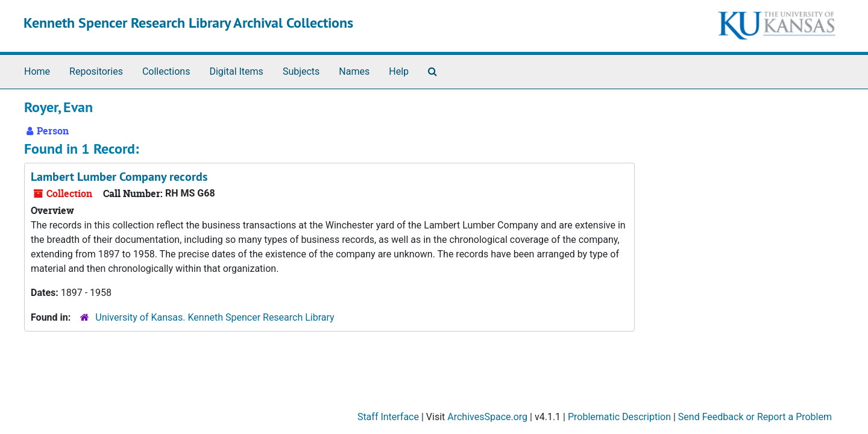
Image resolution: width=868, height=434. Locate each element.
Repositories (96, 71)
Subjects (301, 71)
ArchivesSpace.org (487, 417)
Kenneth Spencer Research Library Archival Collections (188, 23)
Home (37, 71)
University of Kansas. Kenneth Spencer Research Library (215, 317)
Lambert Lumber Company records (119, 177)
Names (354, 71)
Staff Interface (388, 417)
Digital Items (236, 71)
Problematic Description (619, 417)
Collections (166, 71)
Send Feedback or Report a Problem (755, 417)
